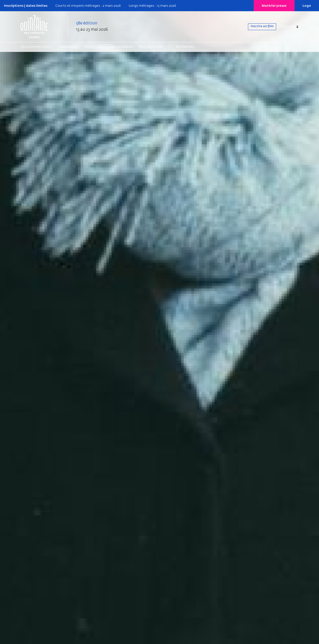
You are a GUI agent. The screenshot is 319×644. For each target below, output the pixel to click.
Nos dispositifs (151, 47)
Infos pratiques (121, 47)
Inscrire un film (257, 27)
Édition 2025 (68, 47)
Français (287, 27)
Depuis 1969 (93, 47)
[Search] (195, 47)
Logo (307, 6)
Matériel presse (274, 6)
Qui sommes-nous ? (37, 47)
